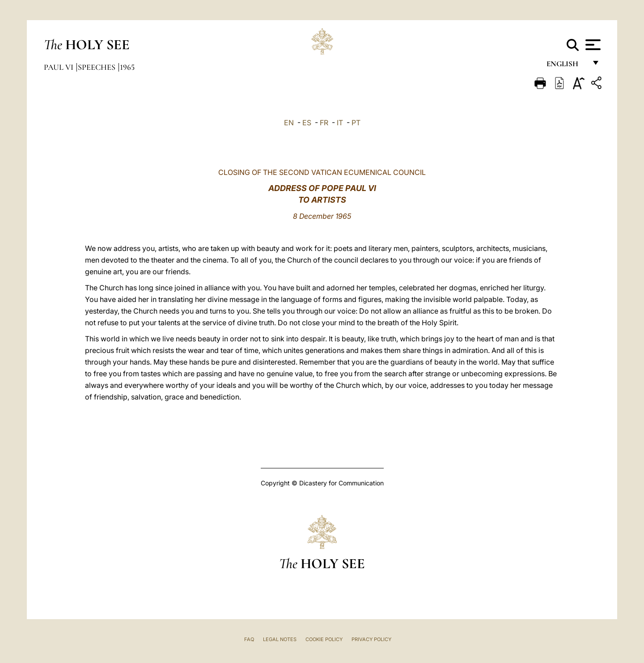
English (566, 66)
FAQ (249, 639)
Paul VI (59, 67)
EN (289, 123)
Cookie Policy (324, 639)
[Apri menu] (592, 45)
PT (356, 123)
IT (340, 123)
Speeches (97, 67)
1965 (127, 67)
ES (307, 123)
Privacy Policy (371, 639)
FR (324, 123)
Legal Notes (280, 639)
